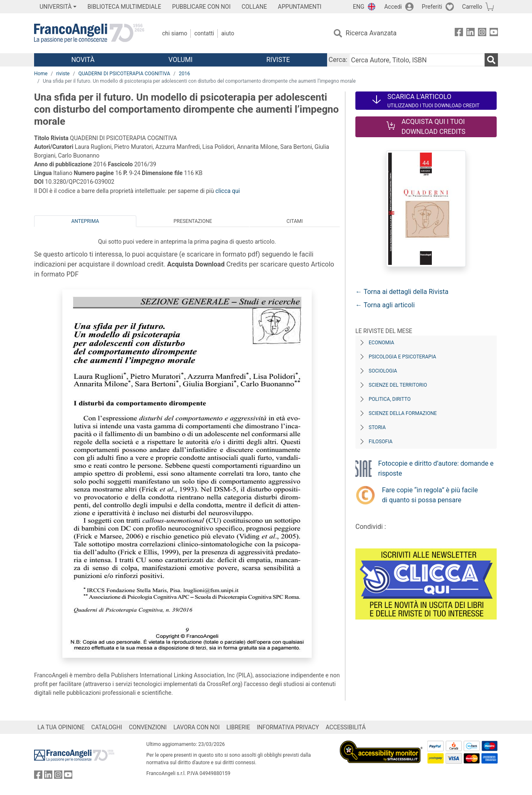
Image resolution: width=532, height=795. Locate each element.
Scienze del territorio (398, 385)
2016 (184, 74)
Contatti (204, 33)
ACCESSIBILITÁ (346, 727)
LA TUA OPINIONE (61, 727)
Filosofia (381, 442)
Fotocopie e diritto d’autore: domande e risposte (436, 468)
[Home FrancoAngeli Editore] (89, 33)
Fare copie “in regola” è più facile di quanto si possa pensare (430, 495)
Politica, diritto (390, 399)
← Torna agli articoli (385, 305)
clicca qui (228, 191)
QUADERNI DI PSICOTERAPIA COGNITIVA (124, 74)
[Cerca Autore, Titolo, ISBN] (417, 60)
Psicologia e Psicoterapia (402, 357)
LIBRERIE (238, 727)
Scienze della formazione (403, 413)
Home (41, 74)
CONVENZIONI (148, 727)
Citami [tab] (294, 221)
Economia (381, 343)
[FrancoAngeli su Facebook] (459, 33)
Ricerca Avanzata (371, 33)
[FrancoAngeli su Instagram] (482, 33)
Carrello (472, 7)
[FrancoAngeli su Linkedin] (470, 33)
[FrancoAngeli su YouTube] (494, 33)
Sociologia (383, 371)
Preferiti (432, 7)
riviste (63, 74)
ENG (358, 7)
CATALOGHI (107, 727)
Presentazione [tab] (193, 221)
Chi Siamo (175, 33)
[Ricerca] (491, 60)
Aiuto (228, 33)
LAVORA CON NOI (197, 727)
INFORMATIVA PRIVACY (288, 727)
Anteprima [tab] (85, 221)
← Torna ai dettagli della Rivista (402, 292)
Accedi (393, 7)
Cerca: (338, 60)
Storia (377, 427)
